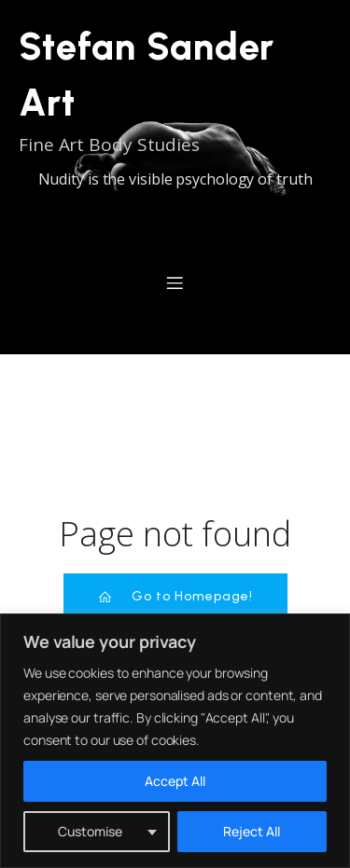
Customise (90, 831)
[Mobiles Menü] (175, 282)
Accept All (175, 781)
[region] (175, 741)
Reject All (252, 831)
